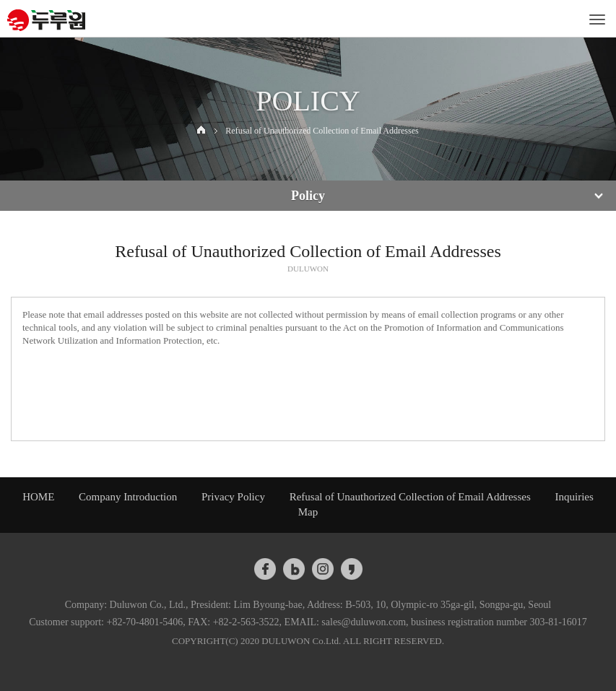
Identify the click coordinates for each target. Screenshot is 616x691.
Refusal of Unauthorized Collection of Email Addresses (410, 497)
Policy (308, 196)
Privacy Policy (233, 497)
